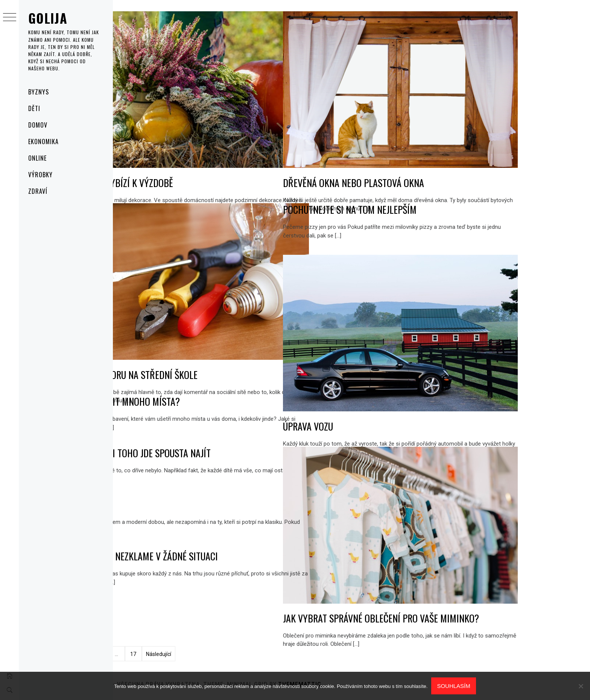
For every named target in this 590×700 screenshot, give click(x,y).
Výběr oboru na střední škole (210, 350)
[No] (581, 686)
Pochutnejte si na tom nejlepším (424, 209)
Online (37, 158)
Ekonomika (43, 142)
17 (207, 654)
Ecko (157, 504)
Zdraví (38, 191)
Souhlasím (453, 686)
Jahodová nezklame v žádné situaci (220, 556)
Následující (232, 654)
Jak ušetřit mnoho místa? (201, 401)
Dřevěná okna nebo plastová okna (428, 158)
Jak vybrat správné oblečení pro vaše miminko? (455, 593)
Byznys (39, 92)
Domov (38, 125)
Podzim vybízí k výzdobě (197, 158)
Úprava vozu (382, 401)
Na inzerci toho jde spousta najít (216, 453)
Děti (34, 108)
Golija (48, 18)
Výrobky (40, 175)
